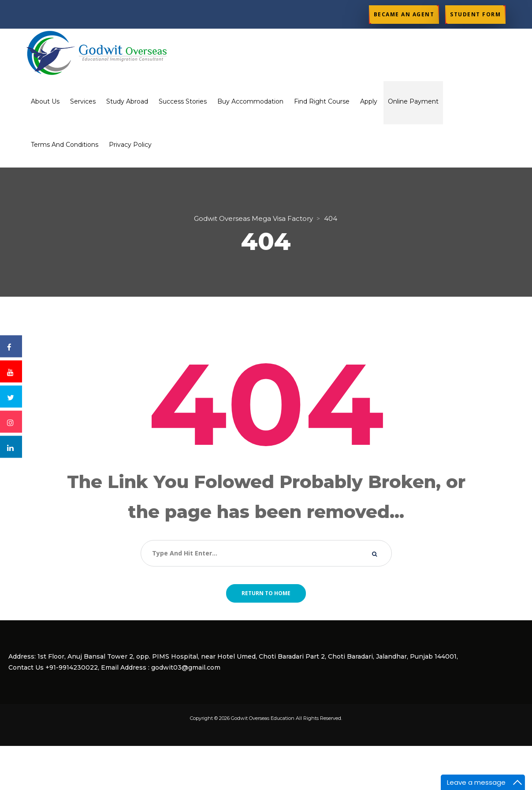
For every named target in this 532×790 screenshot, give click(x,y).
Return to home (266, 593)
